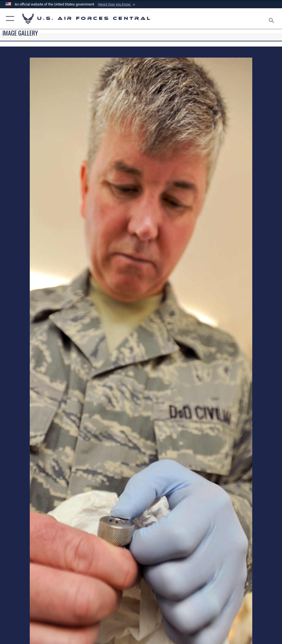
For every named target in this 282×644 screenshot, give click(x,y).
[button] (117, 4)
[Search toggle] (272, 19)
